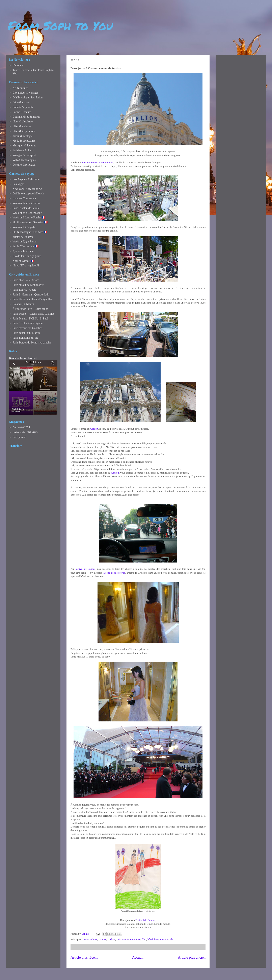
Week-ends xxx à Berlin (26, 203)
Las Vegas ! (19, 184)
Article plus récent (84, 957)
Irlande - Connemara (24, 198)
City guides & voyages (26, 93)
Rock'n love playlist (23, 358)
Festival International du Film (98, 162)
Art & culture (90, 939)
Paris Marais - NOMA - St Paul (30, 319)
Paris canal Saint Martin (26, 333)
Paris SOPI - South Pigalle (28, 323)
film (144, 939)
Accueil (138, 957)
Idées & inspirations (24, 131)
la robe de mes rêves (114, 573)
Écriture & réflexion (24, 165)
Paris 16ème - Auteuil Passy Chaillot (33, 314)
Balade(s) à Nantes (23, 304)
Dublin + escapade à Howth (28, 194)
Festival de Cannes (85, 569)
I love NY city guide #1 (26, 266)
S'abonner (18, 65)
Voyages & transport (24, 155)
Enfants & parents (23, 107)
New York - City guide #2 (27, 189)
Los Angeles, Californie (26, 179)
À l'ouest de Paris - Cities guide (31, 309)
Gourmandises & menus (26, 117)
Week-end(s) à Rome (25, 242)
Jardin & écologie (23, 136)
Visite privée (166, 939)
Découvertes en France (128, 939)
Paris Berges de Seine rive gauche (32, 343)
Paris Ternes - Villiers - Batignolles (32, 299)
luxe (156, 939)
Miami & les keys (23, 237)
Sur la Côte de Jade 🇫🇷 (26, 246)
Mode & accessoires (24, 141)
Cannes (102, 939)
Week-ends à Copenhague (27, 213)
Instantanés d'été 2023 (25, 432)
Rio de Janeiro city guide (27, 256)
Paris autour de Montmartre (28, 285)
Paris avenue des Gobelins (28, 328)
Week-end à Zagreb (24, 227)
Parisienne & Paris (23, 150)
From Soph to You (61, 25)
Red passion (20, 437)
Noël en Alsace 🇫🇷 (23, 261)
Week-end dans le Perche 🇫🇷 (29, 218)
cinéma (111, 939)
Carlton (94, 429)
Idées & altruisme (23, 122)
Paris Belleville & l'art (25, 338)
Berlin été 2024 (21, 427)
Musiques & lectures (24, 146)
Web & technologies (24, 160)
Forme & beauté (22, 112)
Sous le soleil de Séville (26, 208)
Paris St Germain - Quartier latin (31, 295)
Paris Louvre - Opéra (25, 290)
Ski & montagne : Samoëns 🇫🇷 (30, 222)
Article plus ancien (192, 957)
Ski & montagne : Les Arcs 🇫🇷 (30, 232)
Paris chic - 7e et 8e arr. (26, 280)
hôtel (150, 939)
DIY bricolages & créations (28, 98)
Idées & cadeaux (22, 126)
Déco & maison (22, 102)
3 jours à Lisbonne (23, 251)
